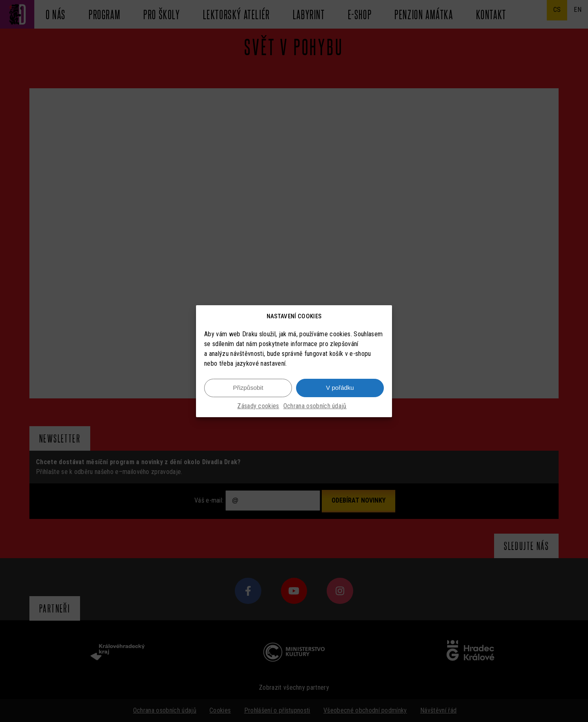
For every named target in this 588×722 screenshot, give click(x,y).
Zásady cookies (258, 406)
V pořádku (340, 388)
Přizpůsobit (248, 388)
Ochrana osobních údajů (315, 406)
